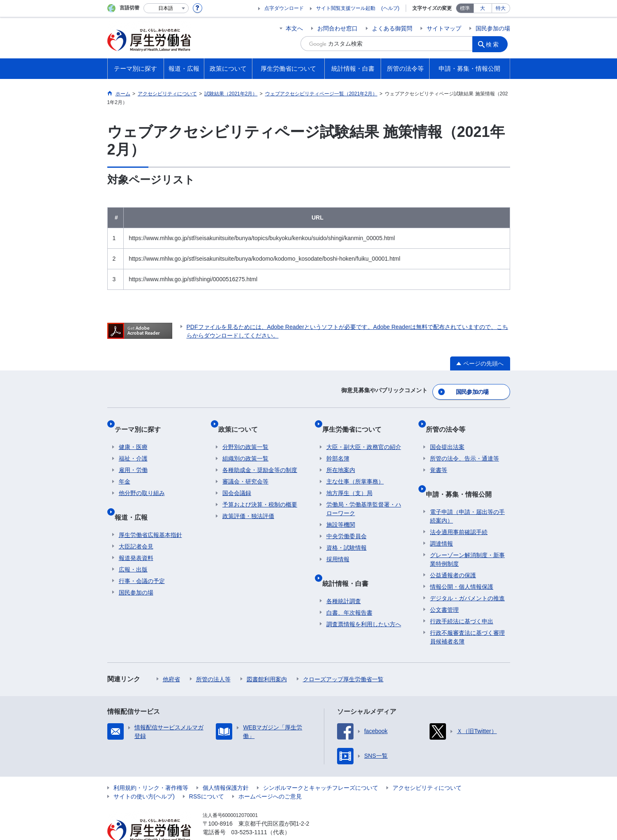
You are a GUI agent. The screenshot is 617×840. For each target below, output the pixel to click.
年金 (125, 470)
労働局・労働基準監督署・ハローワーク (364, 497)
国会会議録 (237, 481)
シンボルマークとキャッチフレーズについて (321, 767)
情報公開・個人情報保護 (462, 566)
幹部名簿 (338, 447)
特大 (501, 8)
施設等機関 (341, 513)
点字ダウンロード (284, 8)
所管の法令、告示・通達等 (464, 447)
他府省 (171, 658)
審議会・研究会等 (245, 470)
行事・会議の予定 (142, 560)
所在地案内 (341, 458)
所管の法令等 (450, 421)
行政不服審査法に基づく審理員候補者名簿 (467, 616)
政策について (242, 421)
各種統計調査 (344, 580)
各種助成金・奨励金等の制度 (260, 458)
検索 (495, 44)
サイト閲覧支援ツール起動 (346, 8)
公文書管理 (444, 589)
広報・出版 (133, 548)
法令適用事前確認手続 (459, 511)
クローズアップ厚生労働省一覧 (343, 658)
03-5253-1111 (249, 811)
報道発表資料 (136, 537)
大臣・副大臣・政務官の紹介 (364, 435)
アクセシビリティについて (427, 767)
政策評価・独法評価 (248, 504)
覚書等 (439, 458)
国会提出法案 (447, 435)
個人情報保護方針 (226, 767)
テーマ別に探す (142, 421)
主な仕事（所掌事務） (355, 470)
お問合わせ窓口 (337, 28)
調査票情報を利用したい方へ (364, 603)
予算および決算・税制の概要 (260, 493)
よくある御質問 (392, 28)
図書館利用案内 (267, 658)
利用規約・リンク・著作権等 (151, 767)
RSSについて (207, 775)
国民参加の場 (493, 28)
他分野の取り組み (142, 481)
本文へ (294, 28)
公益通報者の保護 (453, 554)
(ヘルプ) (391, 8)
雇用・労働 (133, 458)
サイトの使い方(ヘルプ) (144, 775)
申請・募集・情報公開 (463, 477)
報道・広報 (135, 500)
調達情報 (441, 523)
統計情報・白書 (349, 566)
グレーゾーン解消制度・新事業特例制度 (467, 538)
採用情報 (338, 547)
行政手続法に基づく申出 (462, 600)
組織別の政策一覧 (245, 447)
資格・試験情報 (347, 536)
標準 (465, 8)
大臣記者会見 (136, 525)
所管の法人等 (213, 658)
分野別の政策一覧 (245, 435)
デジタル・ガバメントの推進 (467, 577)
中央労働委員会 (347, 524)
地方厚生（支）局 (349, 481)
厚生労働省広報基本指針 (150, 514)
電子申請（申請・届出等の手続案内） (467, 495)
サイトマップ (444, 28)
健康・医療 (133, 435)
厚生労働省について (356, 421)
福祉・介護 (133, 447)
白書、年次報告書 (349, 592)
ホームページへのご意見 (270, 775)
